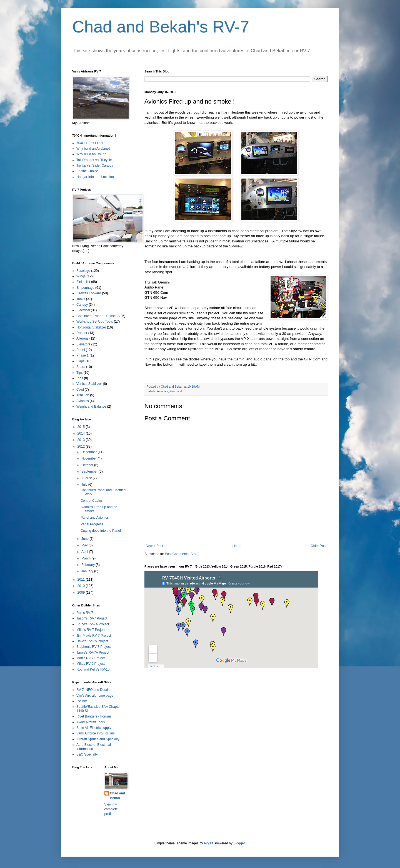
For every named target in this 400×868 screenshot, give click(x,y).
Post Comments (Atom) (182, 554)
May (85, 545)
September (90, 471)
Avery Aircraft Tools (91, 722)
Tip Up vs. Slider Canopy (95, 165)
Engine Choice (87, 171)
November (90, 458)
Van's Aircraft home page (95, 696)
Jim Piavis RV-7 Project (94, 636)
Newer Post (154, 546)
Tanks (81, 299)
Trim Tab (83, 395)
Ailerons (82, 338)
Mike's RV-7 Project (91, 630)
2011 (82, 579)
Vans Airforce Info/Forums (96, 733)
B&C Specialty (87, 754)
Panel (81, 350)
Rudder (82, 333)
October (88, 465)
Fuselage (83, 271)
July (85, 485)
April (85, 552)
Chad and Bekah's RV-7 (161, 27)
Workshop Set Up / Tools (95, 322)
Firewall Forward (89, 293)
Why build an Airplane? (93, 149)
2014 (82, 433)
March (87, 558)
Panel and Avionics (95, 518)
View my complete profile (111, 809)
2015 (82, 427)
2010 (82, 586)
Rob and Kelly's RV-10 (93, 669)
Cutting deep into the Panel (101, 531)
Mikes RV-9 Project (91, 664)
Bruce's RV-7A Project (93, 624)
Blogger (239, 843)
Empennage (85, 288)
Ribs (80, 378)
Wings (81, 276)
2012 (82, 446)
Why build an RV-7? (91, 154)
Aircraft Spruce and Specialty (98, 739)
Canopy (82, 305)
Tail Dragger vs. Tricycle (94, 160)
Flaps (80, 361)
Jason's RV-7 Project (92, 618)
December (90, 452)
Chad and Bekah (118, 796)
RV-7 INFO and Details (93, 690)
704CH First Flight (90, 143)
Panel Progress (92, 524)
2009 (82, 593)
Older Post (318, 546)
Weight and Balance (91, 407)
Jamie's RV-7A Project (93, 653)
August (87, 478)
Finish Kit (83, 282)
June (85, 539)
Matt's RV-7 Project (91, 658)
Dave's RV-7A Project (92, 641)
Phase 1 (82, 355)
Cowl (80, 390)
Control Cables (92, 501)
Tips (79, 373)
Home (237, 546)
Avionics (162, 391)
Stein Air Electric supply (94, 728)
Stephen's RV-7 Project (93, 647)
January (88, 571)
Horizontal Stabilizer (91, 327)
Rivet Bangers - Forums (94, 716)
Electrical (176, 391)
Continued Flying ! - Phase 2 (97, 316)
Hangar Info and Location (95, 177)
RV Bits (82, 701)
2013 (82, 440)
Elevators (83, 344)
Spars (81, 367)
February (88, 565)
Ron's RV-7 (85, 613)
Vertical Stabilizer (89, 384)
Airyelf (208, 843)
